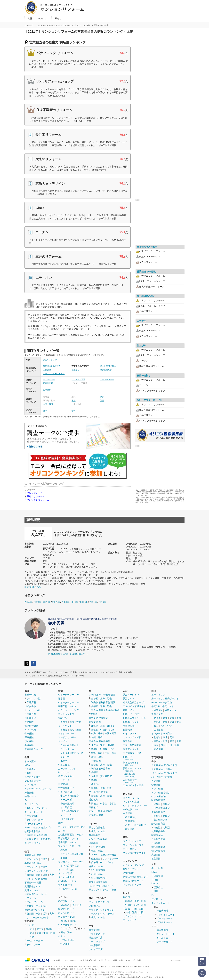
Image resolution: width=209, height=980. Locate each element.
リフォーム (30, 898)
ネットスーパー (66, 733)
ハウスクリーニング (68, 710)
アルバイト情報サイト (134, 706)
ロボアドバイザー (34, 843)
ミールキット (65, 726)
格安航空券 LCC (66, 917)
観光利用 (65, 944)
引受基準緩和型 (162, 808)
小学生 (113, 803)
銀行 (29, 773)
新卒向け (130, 829)
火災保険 (29, 722)
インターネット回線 (162, 733)
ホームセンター (107, 379)
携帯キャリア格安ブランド (165, 699)
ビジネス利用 (67, 940)
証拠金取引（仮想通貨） (39, 839)
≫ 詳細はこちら (33, 587)
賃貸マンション (32, 890)
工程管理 (47, 370)
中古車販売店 (65, 792)
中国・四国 (48, 404)
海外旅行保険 (31, 726)
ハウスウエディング (133, 865)
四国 (156, 726)
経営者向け (131, 817)
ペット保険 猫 (159, 796)
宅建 (93, 851)
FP (93, 847)
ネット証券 (30, 761)
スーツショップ (97, 941)
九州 (52, 875)
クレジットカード (34, 812)
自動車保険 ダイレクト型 (164, 765)
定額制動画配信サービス (71, 835)
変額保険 (156, 855)
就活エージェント (132, 695)
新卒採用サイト (131, 764)
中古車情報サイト (67, 788)
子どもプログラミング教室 (103, 890)
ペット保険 (30, 730)
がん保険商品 (158, 824)
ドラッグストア (97, 934)
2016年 (102, 602)
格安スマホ (170, 710)
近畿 (102, 401)
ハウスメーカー (35, 941)
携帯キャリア (158, 695)
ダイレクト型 (34, 699)
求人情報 (137, 960)
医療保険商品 (158, 800)
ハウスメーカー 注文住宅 (36, 918)
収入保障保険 (161, 820)
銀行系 (30, 808)
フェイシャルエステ (133, 845)
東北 (32, 929)
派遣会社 (128, 741)
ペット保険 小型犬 (161, 793)
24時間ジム (95, 906)
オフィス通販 (65, 873)
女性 (73, 411)
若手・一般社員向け (136, 825)
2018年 (84, 602)
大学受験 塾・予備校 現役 (102, 695)
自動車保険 (30, 695)
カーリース (64, 780)
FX (26, 800)
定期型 (166, 804)
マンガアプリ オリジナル (71, 862)
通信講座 (93, 843)
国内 (63, 932)
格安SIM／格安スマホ (163, 706)
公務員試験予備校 (98, 882)
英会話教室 (95, 835)
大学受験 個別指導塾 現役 (102, 702)
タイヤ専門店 (96, 949)
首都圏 (30, 875)
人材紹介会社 (130, 775)
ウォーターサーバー (68, 695)
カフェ (62, 831)
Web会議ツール (131, 809)
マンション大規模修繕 (36, 879)
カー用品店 (95, 945)
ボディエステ (130, 849)
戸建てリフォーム (36, 496)
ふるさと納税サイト (68, 745)
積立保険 (156, 859)
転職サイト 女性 (131, 714)
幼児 (93, 831)
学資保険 (29, 745)
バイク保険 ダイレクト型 (164, 773)
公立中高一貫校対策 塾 (101, 776)
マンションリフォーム (38, 500)
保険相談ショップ (34, 749)
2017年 (93, 602)
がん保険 (29, 741)
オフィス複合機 (66, 877)
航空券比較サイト (67, 909)
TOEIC (95, 855)
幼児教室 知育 (96, 815)
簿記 (100, 851)
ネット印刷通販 (131, 802)
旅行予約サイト (66, 901)
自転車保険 (30, 718)
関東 (102, 397)
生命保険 (29, 733)
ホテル (62, 936)
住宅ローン (30, 796)
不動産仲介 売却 (33, 855)
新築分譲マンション (35, 910)
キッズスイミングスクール (102, 914)
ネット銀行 (30, 785)
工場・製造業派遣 (132, 745)
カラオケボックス (132, 916)
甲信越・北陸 (107, 730)
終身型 (157, 804)
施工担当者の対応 (108, 366)
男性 (45, 411)
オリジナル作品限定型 (72, 854)
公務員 (95, 862)
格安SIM (158, 710)
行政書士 (96, 859)
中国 (179, 722)
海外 (70, 932)
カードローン (31, 804)
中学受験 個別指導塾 (99, 769)
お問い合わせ (104, 960)
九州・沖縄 (97, 737)
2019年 (75, 602)
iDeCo (155, 884)
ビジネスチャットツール (136, 805)
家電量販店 (48, 383)
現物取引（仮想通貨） (38, 835)
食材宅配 (63, 718)
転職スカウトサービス (134, 718)
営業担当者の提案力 (147, 272)
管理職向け (131, 821)
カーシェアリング (67, 769)
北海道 (95, 726)
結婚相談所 (129, 873)
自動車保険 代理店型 (162, 769)
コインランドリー (67, 714)
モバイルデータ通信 (162, 702)
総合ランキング (50, 360)
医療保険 (29, 737)
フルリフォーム (35, 493)
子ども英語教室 (97, 827)
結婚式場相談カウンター (136, 877)
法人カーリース (131, 798)
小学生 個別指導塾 (98, 792)
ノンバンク (42, 808)
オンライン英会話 (98, 839)
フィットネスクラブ (99, 902)
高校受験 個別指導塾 (99, 741)
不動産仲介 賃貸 (33, 883)
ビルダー (31, 925)
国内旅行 (65, 905)
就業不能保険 (158, 831)
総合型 (64, 850)
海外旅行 (76, 905)
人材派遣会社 (130, 781)
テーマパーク (130, 920)
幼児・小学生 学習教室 (101, 811)
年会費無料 (32, 816)
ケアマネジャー (111, 859)
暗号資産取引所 (32, 831)
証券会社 (31, 769)
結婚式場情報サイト (133, 881)
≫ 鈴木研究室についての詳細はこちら (68, 654)
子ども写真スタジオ (68, 838)
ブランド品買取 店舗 (69, 866)
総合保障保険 (158, 847)
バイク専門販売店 (70, 811)
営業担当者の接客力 (52, 366)
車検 (60, 823)
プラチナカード (165, 922)
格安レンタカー (66, 776)
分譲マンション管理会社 (37, 871)
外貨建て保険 (158, 839)
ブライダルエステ (132, 841)
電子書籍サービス (67, 842)
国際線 (73, 921)
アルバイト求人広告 (133, 785)
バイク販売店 (65, 807)
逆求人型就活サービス (134, 702)
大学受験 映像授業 (98, 718)
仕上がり (75, 370)
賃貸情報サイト (32, 886)
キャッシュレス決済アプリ (38, 827)
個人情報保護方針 (88, 960)
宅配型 (64, 761)
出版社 (64, 858)
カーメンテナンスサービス (72, 827)
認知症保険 (157, 835)
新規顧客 (47, 390)
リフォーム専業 (78, 379)
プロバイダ (157, 714)
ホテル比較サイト (67, 913)
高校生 (95, 803)
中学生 (104, 803)
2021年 (56, 602)
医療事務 (101, 847)
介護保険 (156, 843)
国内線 (64, 921)
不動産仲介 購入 (33, 863)
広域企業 (158, 730)
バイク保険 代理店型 (162, 777)
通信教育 (93, 800)
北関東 (40, 929)
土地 (52, 859)
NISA (27, 765)
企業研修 (128, 813)
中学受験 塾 (95, 761)
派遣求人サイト (131, 749)
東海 (73, 401)
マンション (32, 859)
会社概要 (56, 960)
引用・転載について (122, 960)
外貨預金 (29, 793)
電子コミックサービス (70, 846)
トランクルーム (66, 749)
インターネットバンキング (38, 789)
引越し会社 (64, 765)
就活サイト (129, 699)
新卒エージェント (132, 769)
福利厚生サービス (67, 881)
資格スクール (96, 866)
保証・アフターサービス (54, 374)
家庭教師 (93, 807)
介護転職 (128, 730)
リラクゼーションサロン (101, 910)
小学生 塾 (94, 784)
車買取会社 (64, 784)
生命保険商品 (158, 812)
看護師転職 (129, 726)
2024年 (28, 602)
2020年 (65, 602)
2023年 (37, 602)
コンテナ (65, 757)
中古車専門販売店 (70, 796)
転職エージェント (132, 722)
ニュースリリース (70, 960)
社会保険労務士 (108, 855)
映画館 (126, 897)
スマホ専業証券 (32, 777)
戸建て (44, 859)
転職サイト (129, 710)
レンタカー (64, 772)
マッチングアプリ (132, 885)
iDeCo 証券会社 (33, 781)
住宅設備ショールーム (36, 894)
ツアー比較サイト (67, 925)
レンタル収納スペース (72, 753)
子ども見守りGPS (67, 889)
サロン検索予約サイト (134, 853)
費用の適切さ (106, 370)
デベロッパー (49, 379)
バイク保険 (30, 706)
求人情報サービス (132, 753)
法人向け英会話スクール (101, 886)
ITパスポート (107, 862)
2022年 (47, 602)
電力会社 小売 (65, 885)
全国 (141, 912)
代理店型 (31, 702)
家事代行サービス (67, 706)
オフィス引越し (66, 869)
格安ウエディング (132, 869)
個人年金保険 (158, 851)
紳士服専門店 (96, 938)
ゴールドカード (35, 824)
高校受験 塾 (95, 722)
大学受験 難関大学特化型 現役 (104, 710)
